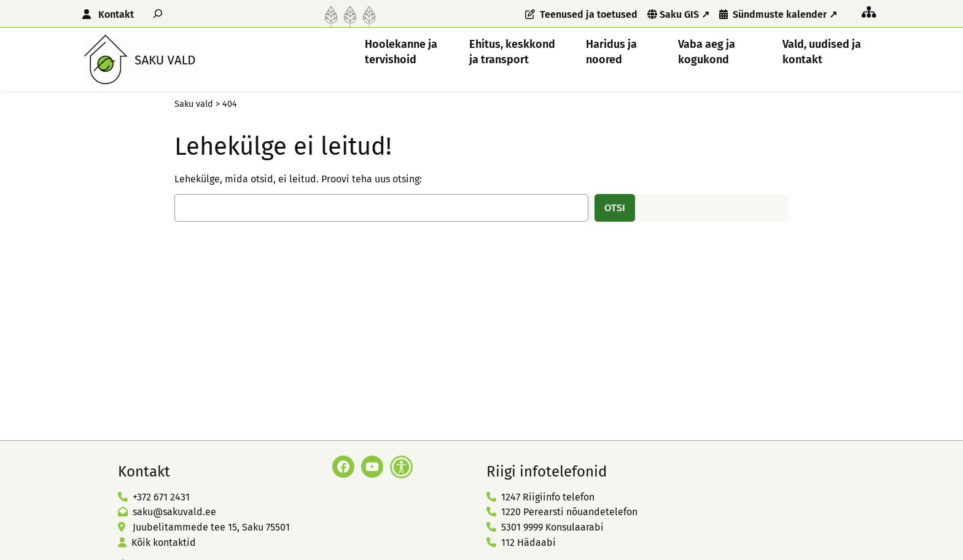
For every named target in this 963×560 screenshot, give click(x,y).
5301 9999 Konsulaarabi (552, 527)
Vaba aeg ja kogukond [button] (707, 52)
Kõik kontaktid (164, 542)
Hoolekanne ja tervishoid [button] (401, 52)
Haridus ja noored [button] (611, 52)
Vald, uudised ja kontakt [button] (822, 52)
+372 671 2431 (161, 497)
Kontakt (116, 14)
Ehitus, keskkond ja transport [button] (512, 52)
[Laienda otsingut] (158, 13)
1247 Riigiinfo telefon (548, 497)
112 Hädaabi (528, 542)
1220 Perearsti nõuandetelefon (569, 512)
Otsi (615, 208)
